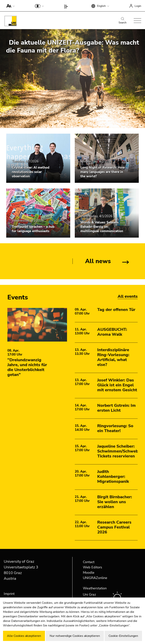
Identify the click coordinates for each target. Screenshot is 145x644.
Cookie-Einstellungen (123, 636)
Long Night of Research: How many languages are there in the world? (103, 172)
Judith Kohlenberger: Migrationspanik (113, 477)
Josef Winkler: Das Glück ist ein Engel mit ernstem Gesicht (117, 385)
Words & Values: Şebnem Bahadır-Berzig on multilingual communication (102, 227)
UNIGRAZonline (95, 578)
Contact (89, 562)
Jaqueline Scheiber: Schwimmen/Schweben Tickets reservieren (120, 451)
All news (98, 261)
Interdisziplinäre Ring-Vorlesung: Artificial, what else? (113, 357)
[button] (10, 6)
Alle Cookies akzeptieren (24, 636)
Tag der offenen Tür (116, 310)
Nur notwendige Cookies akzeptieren (75, 636)
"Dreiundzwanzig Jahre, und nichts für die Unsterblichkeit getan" (27, 367)
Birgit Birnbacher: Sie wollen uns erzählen (115, 502)
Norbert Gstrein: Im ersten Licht (116, 408)
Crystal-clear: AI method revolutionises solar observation (31, 172)
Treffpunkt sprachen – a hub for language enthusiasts (33, 229)
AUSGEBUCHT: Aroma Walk (112, 332)
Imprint (9, 594)
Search (123, 21)
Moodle (89, 573)
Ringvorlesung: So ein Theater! (115, 428)
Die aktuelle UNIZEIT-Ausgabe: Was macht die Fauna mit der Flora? (73, 46)
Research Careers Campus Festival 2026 (114, 527)
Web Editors (93, 567)
